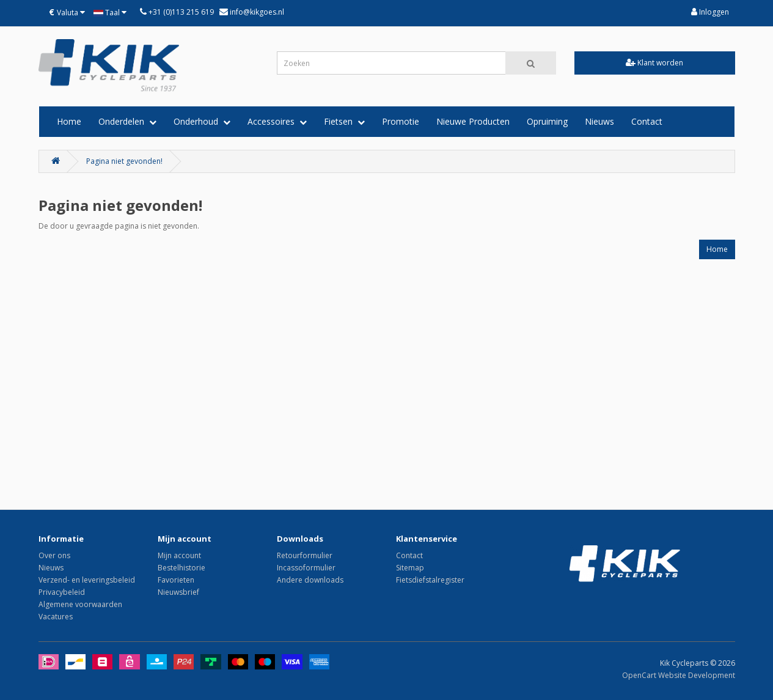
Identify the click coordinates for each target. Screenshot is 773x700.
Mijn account (179, 555)
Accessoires (277, 121)
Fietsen (344, 121)
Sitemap (410, 568)
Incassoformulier (306, 568)
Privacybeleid (62, 592)
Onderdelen (127, 121)
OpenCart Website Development (679, 675)
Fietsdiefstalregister (430, 580)
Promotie (401, 121)
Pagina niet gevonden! (124, 161)
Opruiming (547, 121)
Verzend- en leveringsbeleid (87, 580)
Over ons (54, 555)
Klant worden (654, 63)
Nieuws (599, 121)
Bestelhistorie (181, 568)
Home (69, 121)
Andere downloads (310, 580)
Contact (647, 121)
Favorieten (176, 580)
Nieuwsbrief (178, 592)
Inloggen (710, 12)
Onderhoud (202, 121)
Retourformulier (305, 555)
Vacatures (56, 617)
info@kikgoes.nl (256, 12)
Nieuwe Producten (473, 121)
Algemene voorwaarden (80, 604)
